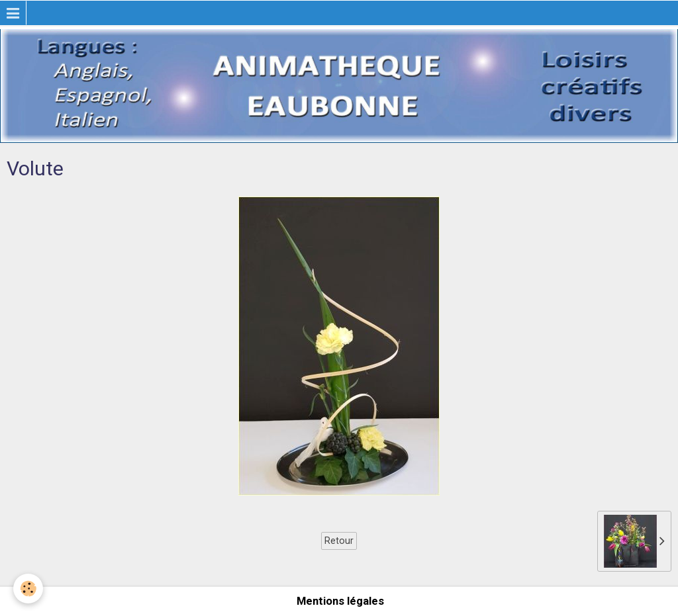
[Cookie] (28, 589)
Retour (339, 541)
